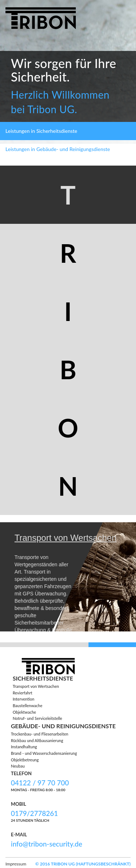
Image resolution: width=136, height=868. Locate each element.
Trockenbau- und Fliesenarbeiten (40, 734)
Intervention (24, 699)
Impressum (16, 864)
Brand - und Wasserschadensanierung (44, 753)
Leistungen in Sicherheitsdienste (41, 131)
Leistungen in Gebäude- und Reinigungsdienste (58, 149)
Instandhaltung (24, 747)
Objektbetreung (25, 760)
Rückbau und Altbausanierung (37, 740)
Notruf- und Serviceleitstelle (37, 718)
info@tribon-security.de (47, 844)
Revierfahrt (22, 693)
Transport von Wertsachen (36, 686)
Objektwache (24, 712)
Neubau (18, 766)
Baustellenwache (28, 706)
